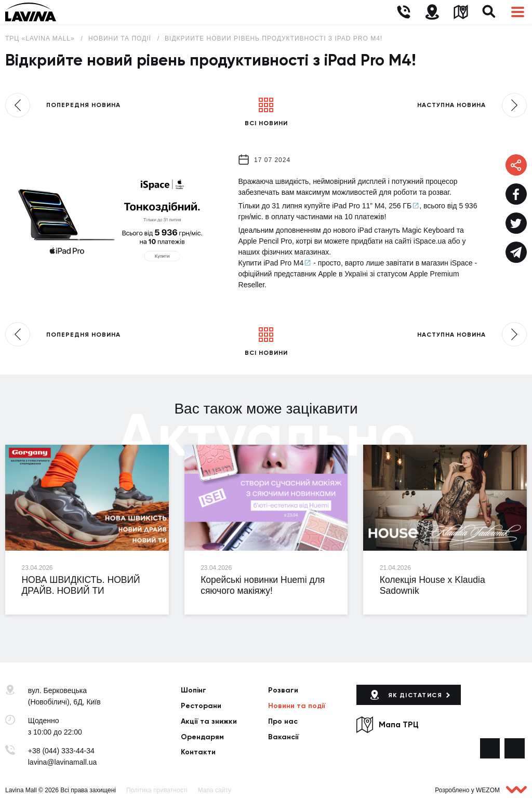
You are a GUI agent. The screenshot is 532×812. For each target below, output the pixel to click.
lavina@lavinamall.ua (63, 762)
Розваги (283, 690)
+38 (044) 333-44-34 (61, 751)
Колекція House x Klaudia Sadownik (433, 585)
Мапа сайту (215, 790)
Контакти (198, 752)
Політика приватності (157, 790)
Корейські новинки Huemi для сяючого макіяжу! (263, 585)
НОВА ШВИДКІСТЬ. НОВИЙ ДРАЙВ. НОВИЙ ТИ (81, 585)
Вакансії (283, 737)
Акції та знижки (209, 721)
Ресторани (201, 706)
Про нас (283, 721)
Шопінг (194, 690)
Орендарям (202, 737)
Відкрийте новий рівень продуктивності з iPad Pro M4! (274, 38)
